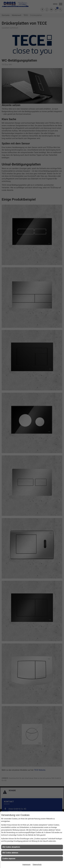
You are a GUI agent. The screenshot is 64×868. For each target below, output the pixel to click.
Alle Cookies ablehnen (10, 853)
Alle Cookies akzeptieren (11, 847)
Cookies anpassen (9, 859)
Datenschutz (37, 865)
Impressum (26, 865)
